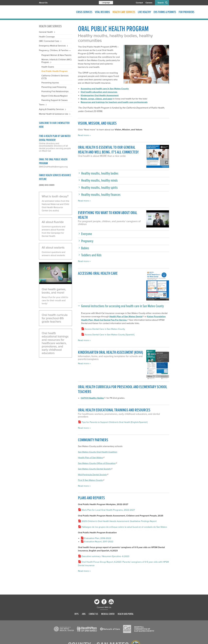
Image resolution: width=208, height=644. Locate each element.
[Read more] (146, 64)
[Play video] (56, 273)
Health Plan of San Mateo (90, 457)
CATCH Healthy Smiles (92, 398)
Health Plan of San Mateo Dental (126, 316)
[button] (124, 173)
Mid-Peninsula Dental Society (92, 474)
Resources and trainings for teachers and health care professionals (114, 102)
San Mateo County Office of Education (97, 463)
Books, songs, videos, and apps (96, 99)
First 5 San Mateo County (90, 480)
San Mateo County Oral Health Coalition (98, 452)
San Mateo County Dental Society (94, 469)
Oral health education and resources (99, 92)
